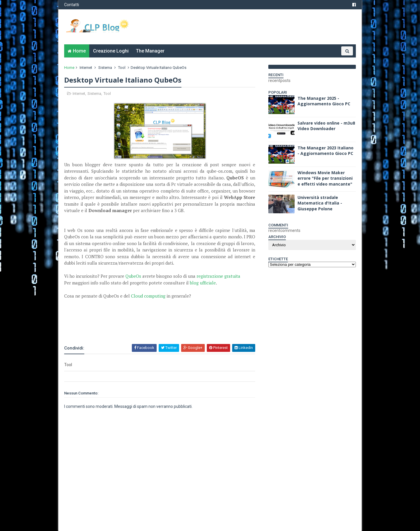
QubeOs (134, 276)
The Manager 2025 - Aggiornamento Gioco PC (324, 101)
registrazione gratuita (218, 276)
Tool (122, 68)
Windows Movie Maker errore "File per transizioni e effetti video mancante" (325, 178)
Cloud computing (148, 296)
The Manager (150, 51)
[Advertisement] (132, 328)
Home (79, 51)
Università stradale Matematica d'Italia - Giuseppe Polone (320, 203)
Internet (86, 68)
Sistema (105, 68)
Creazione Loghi (111, 51)
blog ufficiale (203, 283)
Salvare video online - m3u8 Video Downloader (326, 126)
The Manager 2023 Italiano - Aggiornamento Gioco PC (325, 151)
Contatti (72, 5)
